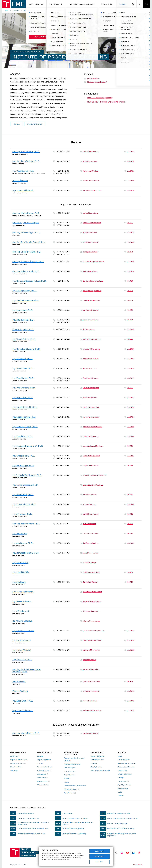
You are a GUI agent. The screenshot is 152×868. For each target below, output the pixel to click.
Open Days (14, 771)
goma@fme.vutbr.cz (89, 553)
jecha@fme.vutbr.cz (89, 320)
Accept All (100, 851)
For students (56, 4)
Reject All (100, 856)
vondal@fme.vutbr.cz (89, 514)
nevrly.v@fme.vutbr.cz (89, 407)
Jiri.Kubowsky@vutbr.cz (90, 611)
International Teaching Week (100, 771)
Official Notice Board (125, 774)
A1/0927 (129, 359)
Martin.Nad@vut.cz (88, 398)
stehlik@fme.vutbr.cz (89, 242)
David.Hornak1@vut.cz (90, 572)
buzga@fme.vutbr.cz (89, 534)
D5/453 (129, 300)
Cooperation (107, 4)
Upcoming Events (124, 760)
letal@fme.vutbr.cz (88, 368)
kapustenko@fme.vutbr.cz (91, 592)
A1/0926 (129, 271)
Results (67, 782)
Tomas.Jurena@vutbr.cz (90, 339)
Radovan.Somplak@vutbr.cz (92, 262)
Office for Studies (43, 785)
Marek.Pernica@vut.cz (90, 417)
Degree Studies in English (19, 760)
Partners (94, 763)
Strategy (121, 778)
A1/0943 (129, 242)
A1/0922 (129, 398)
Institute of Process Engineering (63, 10)
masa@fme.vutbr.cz (89, 252)
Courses (40, 756)
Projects (67, 779)
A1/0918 (129, 190)
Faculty (123, 4)
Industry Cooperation (98, 756)
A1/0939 (129, 504)
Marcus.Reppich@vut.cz (90, 223)
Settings (100, 862)
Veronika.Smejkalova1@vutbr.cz (93, 475)
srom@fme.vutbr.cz (88, 701)
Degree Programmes (44, 760)
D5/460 (129, 252)
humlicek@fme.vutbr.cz (90, 682)
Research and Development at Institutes (74, 759)
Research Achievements (72, 764)
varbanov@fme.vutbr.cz (90, 669)
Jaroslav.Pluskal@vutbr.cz (91, 427)
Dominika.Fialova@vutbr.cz (91, 281)
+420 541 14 (61, 152)
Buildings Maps (123, 788)
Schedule (40, 763)
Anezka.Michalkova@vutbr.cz (92, 631)
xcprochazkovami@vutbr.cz (91, 446)
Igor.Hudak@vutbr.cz (89, 310)
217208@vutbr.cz (88, 563)
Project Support (69, 775)
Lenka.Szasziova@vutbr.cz (91, 485)
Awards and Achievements (127, 763)
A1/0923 (129, 161)
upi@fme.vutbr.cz (92, 78)
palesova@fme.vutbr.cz (90, 650)
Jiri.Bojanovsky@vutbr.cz (90, 291)
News (120, 756)
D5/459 (129, 281)
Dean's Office (122, 771)
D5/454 (129, 291)
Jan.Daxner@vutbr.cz (89, 543)
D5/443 (129, 339)
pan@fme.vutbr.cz (88, 660)
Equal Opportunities (124, 785)
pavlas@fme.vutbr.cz (89, 152)
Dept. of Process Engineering (100, 98)
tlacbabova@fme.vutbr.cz (91, 190)
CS (147, 4)
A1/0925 (129, 368)
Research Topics (70, 768)
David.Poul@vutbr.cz (89, 436)
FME (7, 10)
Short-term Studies (17, 767)
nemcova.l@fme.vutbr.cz (90, 640)
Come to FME (15, 756)
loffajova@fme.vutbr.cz (90, 621)
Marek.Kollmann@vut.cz (90, 601)
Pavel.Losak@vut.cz (89, 171)
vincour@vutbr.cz (88, 504)
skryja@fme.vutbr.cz (89, 466)
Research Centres (70, 771)
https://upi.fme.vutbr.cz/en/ (95, 82)
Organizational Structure (34, 10)
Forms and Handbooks (45, 767)
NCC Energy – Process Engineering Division (106, 102)
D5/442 (129, 534)
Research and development (82, 4)
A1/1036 (129, 330)
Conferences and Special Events (75, 786)
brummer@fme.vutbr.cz (90, 300)
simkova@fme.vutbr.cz (90, 181)
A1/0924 (129, 152)
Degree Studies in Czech (19, 763)
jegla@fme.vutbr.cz (88, 161)
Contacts (121, 796)
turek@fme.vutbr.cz (88, 271)
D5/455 (129, 223)
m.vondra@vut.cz (88, 524)
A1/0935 (129, 631)
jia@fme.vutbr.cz (87, 330)
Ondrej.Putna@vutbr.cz (90, 456)
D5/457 (129, 495)
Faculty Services (96, 767)
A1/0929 (129, 262)
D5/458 (129, 466)
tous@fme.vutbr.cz (88, 495)
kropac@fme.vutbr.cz (89, 359)
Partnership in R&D (97, 760)
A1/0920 (129, 181)
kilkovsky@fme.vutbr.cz (90, 349)
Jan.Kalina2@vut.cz (89, 582)
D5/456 (129, 388)
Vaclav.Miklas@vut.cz (89, 388)
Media (120, 792)
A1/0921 (129, 171)
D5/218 (129, 682)
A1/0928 (129, 640)
